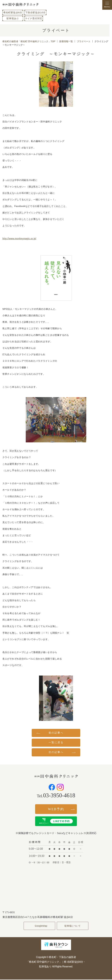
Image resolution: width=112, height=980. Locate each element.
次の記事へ (56, 752)
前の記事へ (56, 733)
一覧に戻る (56, 742)
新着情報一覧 (66, 41)
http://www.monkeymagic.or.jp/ (19, 238)
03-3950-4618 (59, 795)
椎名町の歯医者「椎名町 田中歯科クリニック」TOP (29, 41)
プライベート (84, 41)
